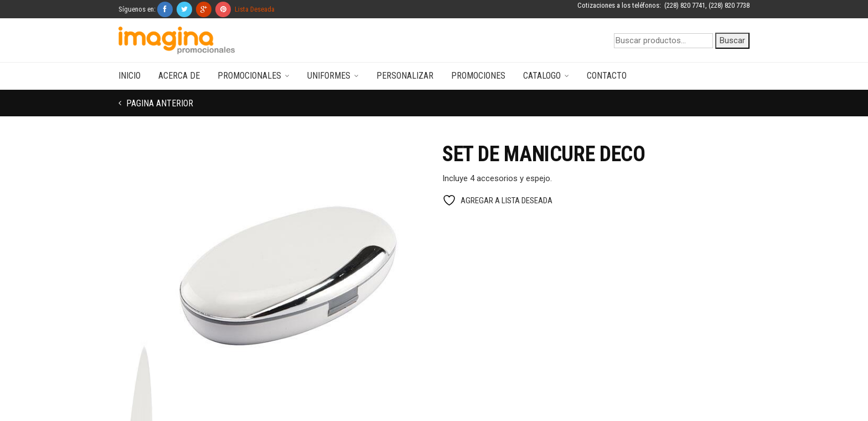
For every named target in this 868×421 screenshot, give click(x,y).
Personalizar (405, 76)
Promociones (478, 76)
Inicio (130, 76)
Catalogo (542, 76)
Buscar (732, 40)
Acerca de (179, 76)
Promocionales (249, 76)
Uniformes (329, 76)
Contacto (607, 76)
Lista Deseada (255, 9)
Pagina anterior (159, 103)
